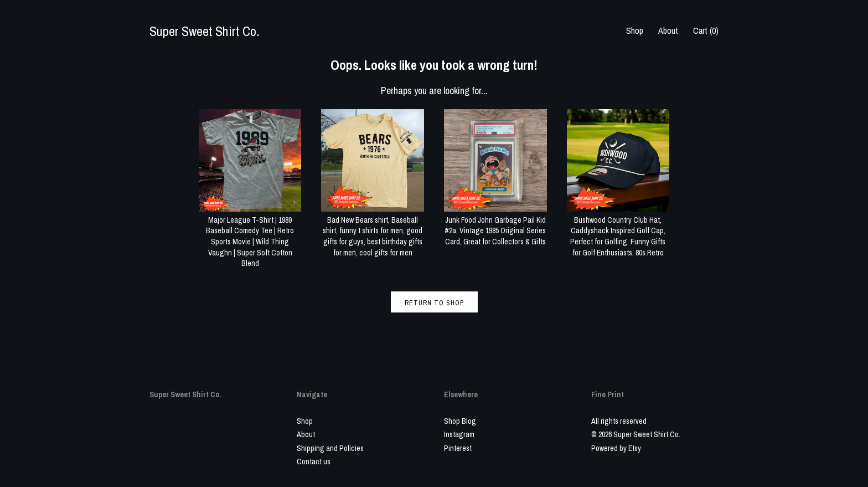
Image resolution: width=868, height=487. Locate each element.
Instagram (459, 434)
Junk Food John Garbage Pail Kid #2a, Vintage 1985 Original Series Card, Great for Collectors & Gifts (495, 225)
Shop (635, 30)
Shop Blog (460, 421)
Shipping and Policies (330, 448)
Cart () (706, 30)
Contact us (314, 462)
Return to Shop (434, 303)
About (668, 30)
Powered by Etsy (616, 448)
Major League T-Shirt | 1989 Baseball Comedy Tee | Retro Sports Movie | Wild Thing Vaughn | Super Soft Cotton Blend (250, 236)
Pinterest (458, 448)
